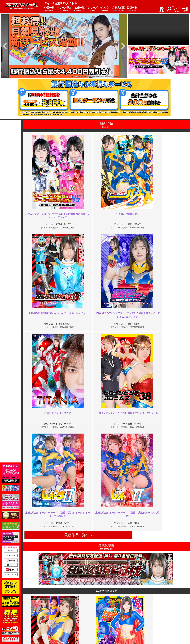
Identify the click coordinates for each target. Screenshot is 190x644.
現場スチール (40, 627)
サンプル (105, 9)
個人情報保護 (71, 621)
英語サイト (102, 624)
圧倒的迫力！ (148, 559)
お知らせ (101, 615)
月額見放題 (118, 9)
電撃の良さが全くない (69, 506)
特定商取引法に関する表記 (78, 618)
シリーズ (93, 9)
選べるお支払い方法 (43, 624)
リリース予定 (64, 9)
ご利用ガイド (40, 618)
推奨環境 (38, 621)
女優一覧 (80, 9)
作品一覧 (49, 9)
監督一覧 (132, 9)
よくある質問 (103, 618)
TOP (36, 615)
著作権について (73, 624)
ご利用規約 (70, 615)
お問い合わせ (103, 621)
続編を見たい (64, 559)
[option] (64, 46)
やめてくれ (147, 506)
